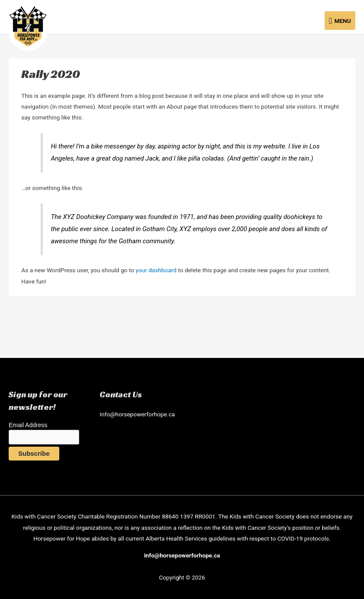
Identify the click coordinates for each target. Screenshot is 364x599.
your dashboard (156, 270)
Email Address (28, 425)
